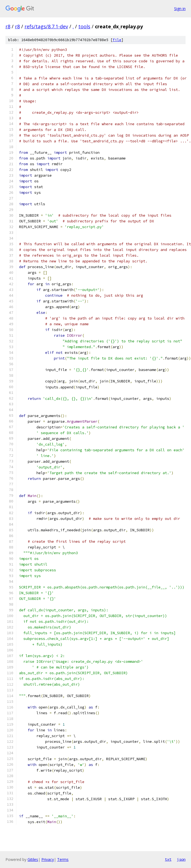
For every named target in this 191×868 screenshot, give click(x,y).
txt (168, 859)
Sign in (180, 9)
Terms (63, 859)
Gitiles (33, 859)
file (117, 40)
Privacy (48, 859)
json (181, 859)
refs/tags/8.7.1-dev (46, 26)
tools (84, 26)
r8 (8, 26)
